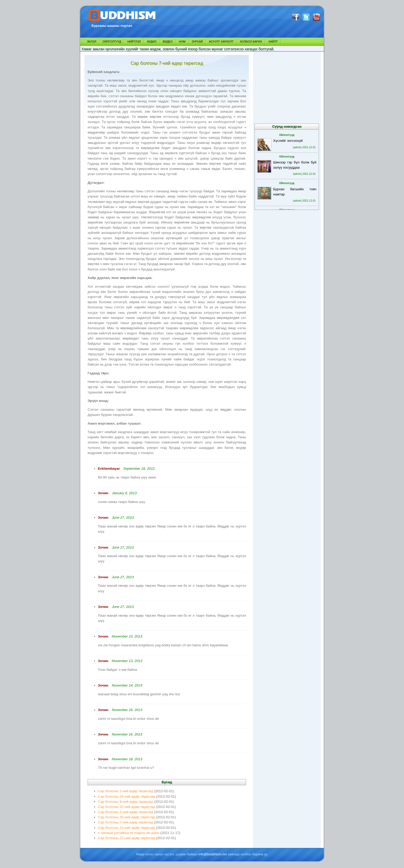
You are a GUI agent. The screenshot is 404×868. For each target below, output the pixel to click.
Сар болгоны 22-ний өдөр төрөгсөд (127, 807)
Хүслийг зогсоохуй (288, 141)
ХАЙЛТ (273, 42)
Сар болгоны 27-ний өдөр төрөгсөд (127, 838)
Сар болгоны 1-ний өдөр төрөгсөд (125, 791)
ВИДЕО (168, 42)
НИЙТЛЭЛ (134, 42)
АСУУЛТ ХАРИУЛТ (221, 42)
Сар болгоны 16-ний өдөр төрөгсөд (127, 796)
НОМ (182, 42)
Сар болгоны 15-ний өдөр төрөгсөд (127, 828)
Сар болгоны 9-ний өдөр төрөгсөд (125, 802)
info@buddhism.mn (213, 854)
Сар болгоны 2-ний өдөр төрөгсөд (125, 812)
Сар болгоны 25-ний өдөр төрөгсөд (127, 817)
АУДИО (152, 42)
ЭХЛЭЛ (92, 42)
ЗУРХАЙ (197, 42)
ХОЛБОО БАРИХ (251, 42)
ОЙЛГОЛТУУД (112, 42)
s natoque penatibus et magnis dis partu (129, 833)
